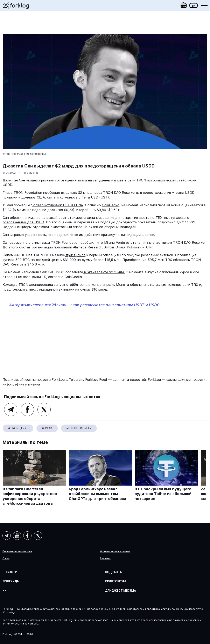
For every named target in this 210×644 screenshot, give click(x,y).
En (194, 6)
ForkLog (154, 380)
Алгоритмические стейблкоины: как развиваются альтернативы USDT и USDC (85, 305)
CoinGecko (111, 205)
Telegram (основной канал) (11, 410)
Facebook (27, 410)
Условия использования (115, 552)
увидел (32, 180)
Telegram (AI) (7, 536)
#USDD (21, 154)
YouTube (17, 536)
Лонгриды (11, 581)
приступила (75, 255)
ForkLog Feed (96, 380)
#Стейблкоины (36, 154)
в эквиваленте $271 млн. (104, 272)
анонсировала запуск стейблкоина (58, 285)
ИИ (5, 590)
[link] (16, 7)
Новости (10, 572)
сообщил (88, 242)
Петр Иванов (30, 173)
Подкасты (114, 572)
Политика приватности (17, 552)
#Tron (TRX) (9, 154)
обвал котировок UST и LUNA (58, 205)
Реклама (105, 559)
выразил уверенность (28, 235)
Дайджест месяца (120, 590)
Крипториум (115, 581)
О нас (6, 559)
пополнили (62, 247)
